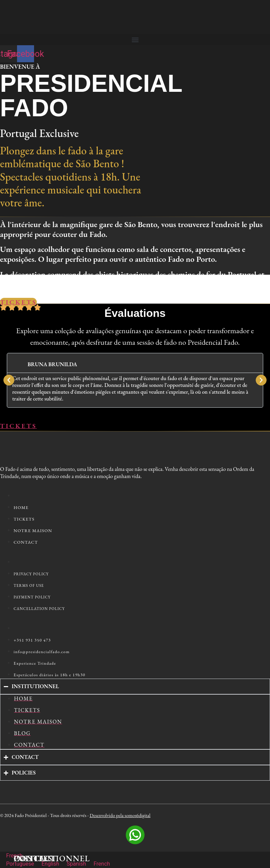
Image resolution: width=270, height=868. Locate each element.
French (11, 856)
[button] (135, 40)
